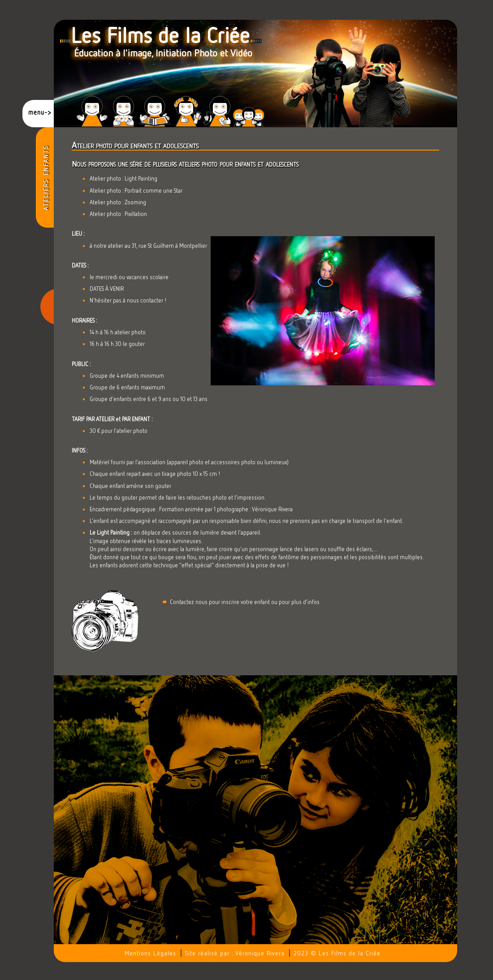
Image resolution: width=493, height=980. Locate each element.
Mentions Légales (150, 953)
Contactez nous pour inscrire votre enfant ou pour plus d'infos (240, 602)
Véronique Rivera (260, 953)
